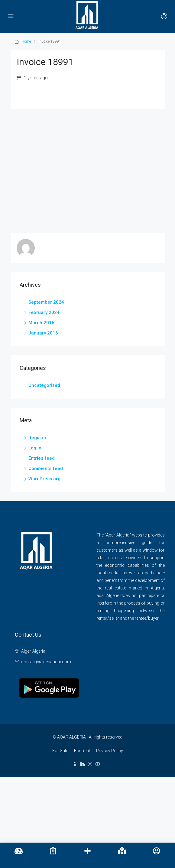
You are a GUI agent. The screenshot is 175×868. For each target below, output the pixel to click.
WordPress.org (44, 479)
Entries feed (42, 458)
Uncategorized (44, 385)
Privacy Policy (110, 751)
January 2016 (43, 333)
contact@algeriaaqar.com (46, 662)
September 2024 (46, 302)
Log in (35, 448)
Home (26, 41)
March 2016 (41, 323)
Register (37, 438)
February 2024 (44, 312)
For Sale (60, 751)
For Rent (82, 751)
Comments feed (46, 468)
